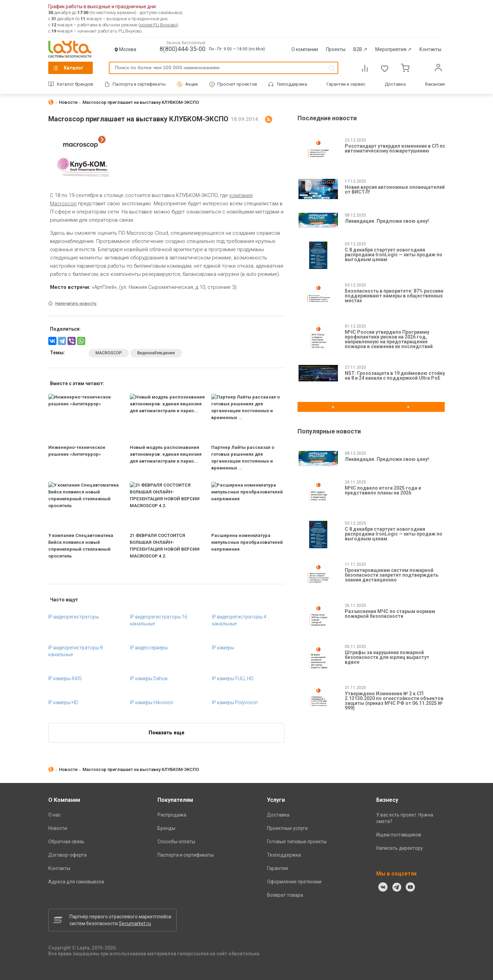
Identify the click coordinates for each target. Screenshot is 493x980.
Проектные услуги (287, 828)
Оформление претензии (294, 882)
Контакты (430, 49)
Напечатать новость (76, 304)
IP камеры (223, 648)
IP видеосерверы (149, 648)
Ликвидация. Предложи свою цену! (387, 221)
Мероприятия (393, 49)
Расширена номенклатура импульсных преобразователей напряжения (247, 542)
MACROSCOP (109, 353)
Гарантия (277, 868)
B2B (360, 49)
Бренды (166, 828)
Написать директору (400, 848)
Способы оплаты (176, 842)
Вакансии (435, 84)
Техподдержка (292, 84)
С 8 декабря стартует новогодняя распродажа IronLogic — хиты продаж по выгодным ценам (394, 255)
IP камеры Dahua (149, 678)
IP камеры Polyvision (235, 702)
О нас (54, 815)
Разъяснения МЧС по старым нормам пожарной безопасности (390, 614)
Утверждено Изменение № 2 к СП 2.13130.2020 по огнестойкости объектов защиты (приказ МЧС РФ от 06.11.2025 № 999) (394, 701)
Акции (192, 84)
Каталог (74, 68)
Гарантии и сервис (346, 84)
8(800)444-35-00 (182, 49)
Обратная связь (66, 842)
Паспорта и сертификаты (139, 84)
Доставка (395, 84)
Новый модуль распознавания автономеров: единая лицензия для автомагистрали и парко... (166, 454)
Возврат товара (285, 895)
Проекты (336, 49)
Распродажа (172, 815)
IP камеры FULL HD (233, 678)
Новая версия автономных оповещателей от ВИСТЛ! (395, 189)
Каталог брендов (75, 84)
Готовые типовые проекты (297, 842)
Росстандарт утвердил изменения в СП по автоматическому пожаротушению (395, 148)
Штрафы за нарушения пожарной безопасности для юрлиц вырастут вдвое (387, 657)
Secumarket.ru (135, 923)
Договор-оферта (67, 855)
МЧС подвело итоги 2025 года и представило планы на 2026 (383, 490)
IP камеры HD (63, 702)
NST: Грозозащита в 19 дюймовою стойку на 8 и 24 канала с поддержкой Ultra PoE (395, 376)
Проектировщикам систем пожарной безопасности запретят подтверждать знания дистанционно (391, 575)
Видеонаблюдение (156, 353)
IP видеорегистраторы (74, 617)
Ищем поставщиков (399, 835)
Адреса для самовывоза (76, 882)
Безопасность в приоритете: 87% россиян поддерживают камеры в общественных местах (394, 296)
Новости (58, 828)
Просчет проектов (237, 84)
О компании (305, 49)
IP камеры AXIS (65, 678)
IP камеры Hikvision (152, 702)
